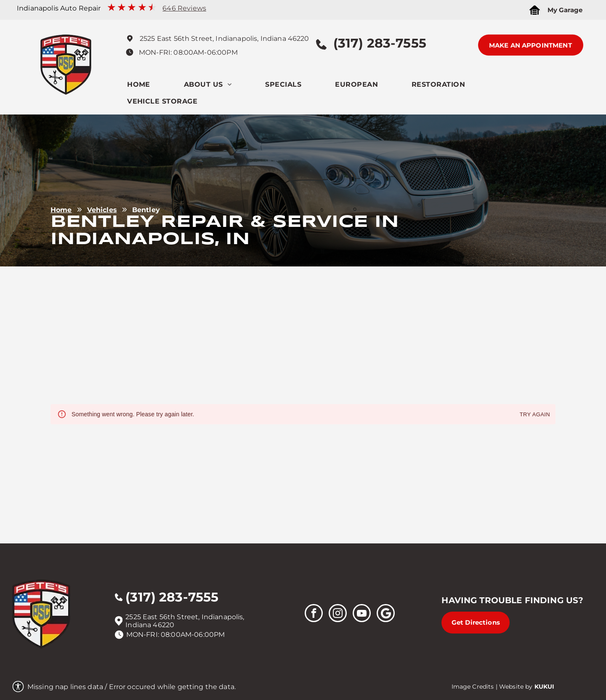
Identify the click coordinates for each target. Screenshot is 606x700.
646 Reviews (184, 8)
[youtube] (362, 614)
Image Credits (473, 687)
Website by (516, 687)
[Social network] (386, 614)
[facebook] (314, 614)
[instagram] (338, 614)
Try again (535, 415)
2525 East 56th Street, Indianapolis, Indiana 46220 (225, 39)
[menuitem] (155, 87)
